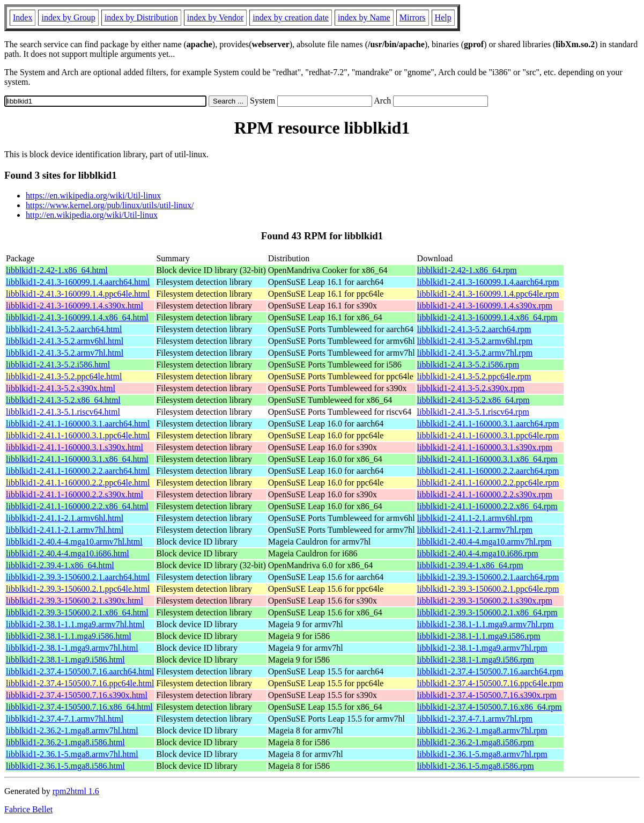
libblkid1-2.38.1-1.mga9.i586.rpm (476, 660)
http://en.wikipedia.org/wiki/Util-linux (92, 215)
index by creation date (291, 17)
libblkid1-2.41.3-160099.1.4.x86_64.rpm (487, 317)
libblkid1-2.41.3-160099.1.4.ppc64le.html (78, 294)
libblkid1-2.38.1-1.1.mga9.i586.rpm (479, 636)
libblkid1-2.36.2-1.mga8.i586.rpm (476, 742)
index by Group (68, 17)
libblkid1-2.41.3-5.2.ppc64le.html (64, 376)
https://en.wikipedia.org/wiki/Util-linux (93, 196)
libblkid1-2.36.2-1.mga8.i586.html (65, 742)
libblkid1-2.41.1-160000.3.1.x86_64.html (77, 459)
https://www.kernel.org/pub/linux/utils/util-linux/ (110, 205)
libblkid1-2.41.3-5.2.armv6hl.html (65, 341)
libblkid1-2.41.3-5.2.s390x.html (61, 388)
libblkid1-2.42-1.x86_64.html (57, 270)
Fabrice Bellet (28, 809)
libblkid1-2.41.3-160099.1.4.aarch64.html (78, 282)
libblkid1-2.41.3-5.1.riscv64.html (63, 412)
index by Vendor (215, 17)
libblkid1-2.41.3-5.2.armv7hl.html (65, 353)
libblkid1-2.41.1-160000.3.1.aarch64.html (78, 424)
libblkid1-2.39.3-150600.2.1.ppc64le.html (78, 589)
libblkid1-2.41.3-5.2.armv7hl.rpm (475, 353)
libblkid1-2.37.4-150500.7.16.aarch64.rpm (490, 671)
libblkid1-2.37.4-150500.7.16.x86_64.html (79, 707)
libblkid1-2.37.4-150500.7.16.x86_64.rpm (490, 707)
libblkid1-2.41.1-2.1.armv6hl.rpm (475, 518)
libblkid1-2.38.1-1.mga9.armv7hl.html (72, 648)
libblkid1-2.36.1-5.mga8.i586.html (65, 766)
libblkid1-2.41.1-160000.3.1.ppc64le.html (78, 435)
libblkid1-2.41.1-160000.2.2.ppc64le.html (78, 483)
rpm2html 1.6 (76, 791)
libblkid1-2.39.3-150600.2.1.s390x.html (75, 601)
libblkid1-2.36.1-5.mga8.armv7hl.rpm (482, 754)
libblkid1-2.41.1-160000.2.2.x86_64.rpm (487, 506)
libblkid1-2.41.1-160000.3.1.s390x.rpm (485, 447)
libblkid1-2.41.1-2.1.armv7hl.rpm (475, 530)
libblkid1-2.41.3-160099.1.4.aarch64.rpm (488, 282)
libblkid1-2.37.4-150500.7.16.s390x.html (77, 695)
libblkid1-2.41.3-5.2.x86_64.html (63, 400)
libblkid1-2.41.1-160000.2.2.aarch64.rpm (488, 471)
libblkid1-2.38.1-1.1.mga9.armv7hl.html (75, 624)
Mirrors (413, 17)
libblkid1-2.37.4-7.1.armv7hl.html (65, 719)
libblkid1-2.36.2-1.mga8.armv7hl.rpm (482, 730)
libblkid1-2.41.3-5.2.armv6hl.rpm (475, 341)
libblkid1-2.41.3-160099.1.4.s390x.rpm (485, 306)
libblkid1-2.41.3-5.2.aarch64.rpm (474, 329)
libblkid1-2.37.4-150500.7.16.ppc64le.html (80, 683)
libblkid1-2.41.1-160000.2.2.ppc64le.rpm (488, 483)
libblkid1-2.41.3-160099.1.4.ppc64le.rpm (488, 294)
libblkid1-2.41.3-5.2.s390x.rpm (471, 388)
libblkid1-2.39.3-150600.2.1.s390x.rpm (485, 601)
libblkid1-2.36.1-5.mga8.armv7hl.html (72, 754)
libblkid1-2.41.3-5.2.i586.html (58, 365)
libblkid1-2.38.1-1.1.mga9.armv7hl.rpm (486, 624)
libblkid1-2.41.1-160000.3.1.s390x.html (75, 447)
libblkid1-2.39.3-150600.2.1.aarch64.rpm (488, 577)
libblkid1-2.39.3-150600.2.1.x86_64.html (77, 612)
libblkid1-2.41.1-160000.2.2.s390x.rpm (485, 494)
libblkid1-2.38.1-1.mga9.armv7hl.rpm (482, 648)
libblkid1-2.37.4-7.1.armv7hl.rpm (475, 719)
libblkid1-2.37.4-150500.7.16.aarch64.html (80, 671)
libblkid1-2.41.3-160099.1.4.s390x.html (75, 306)
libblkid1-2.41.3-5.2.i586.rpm (468, 365)
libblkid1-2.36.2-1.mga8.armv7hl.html (72, 730)
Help (443, 17)
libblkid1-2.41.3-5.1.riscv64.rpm (473, 412)
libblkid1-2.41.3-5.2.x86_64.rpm (473, 400)
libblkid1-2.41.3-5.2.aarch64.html (64, 329)
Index (23, 17)
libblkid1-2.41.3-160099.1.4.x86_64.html (77, 317)
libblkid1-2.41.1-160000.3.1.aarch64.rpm (488, 424)
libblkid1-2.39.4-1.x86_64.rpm (470, 565)
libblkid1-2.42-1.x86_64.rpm (467, 270)
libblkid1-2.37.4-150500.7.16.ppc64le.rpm (490, 683)
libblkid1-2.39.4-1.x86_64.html (60, 565)
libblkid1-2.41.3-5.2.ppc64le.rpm (474, 376)
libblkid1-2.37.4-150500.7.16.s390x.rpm (487, 695)
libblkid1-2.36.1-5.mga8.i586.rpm (476, 766)
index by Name (364, 17)
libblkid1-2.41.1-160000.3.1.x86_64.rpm (487, 459)
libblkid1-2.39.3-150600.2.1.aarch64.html (78, 577)
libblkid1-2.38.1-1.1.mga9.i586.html (69, 636)
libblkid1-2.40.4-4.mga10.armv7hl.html (74, 542)
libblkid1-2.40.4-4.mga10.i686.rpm (478, 553)
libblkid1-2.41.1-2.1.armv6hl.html (65, 518)
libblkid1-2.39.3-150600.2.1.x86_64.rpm (487, 612)
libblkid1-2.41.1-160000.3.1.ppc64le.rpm (488, 435)
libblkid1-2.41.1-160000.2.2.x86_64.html (77, 506)
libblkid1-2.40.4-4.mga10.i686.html (68, 553)
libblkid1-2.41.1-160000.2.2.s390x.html (75, 494)
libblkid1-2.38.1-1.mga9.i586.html (65, 660)
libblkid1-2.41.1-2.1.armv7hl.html (65, 530)
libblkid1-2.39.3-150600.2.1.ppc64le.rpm (488, 589)
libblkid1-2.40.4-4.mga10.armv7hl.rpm (484, 542)
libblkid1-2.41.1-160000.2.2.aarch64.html (78, 471)
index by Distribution (141, 17)
